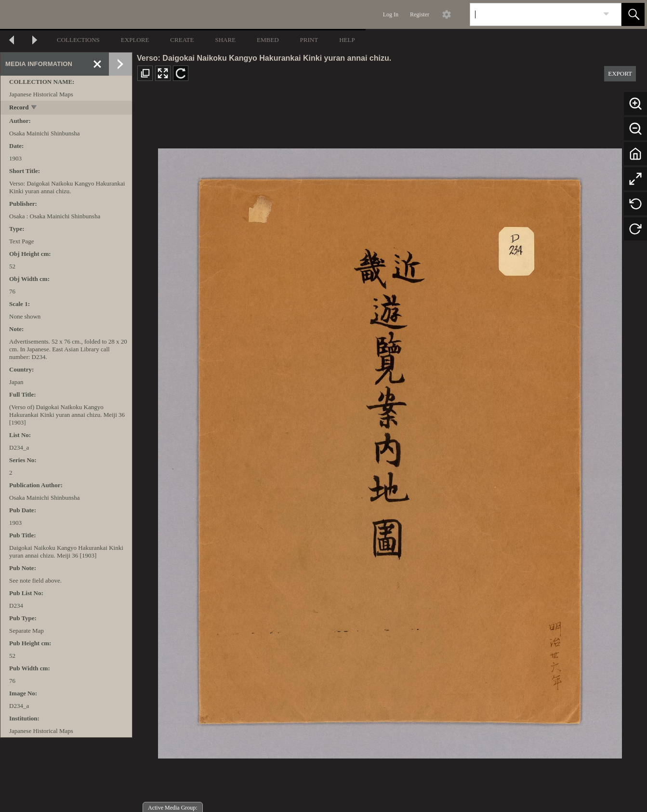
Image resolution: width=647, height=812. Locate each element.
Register (420, 14)
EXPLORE (135, 40)
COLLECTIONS (78, 40)
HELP (347, 40)
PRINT (309, 40)
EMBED (268, 40)
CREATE (182, 40)
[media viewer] (390, 451)
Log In (391, 14)
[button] (633, 14)
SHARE (225, 40)
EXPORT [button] (620, 73)
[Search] (534, 14)
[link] (606, 14)
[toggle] (34, 108)
